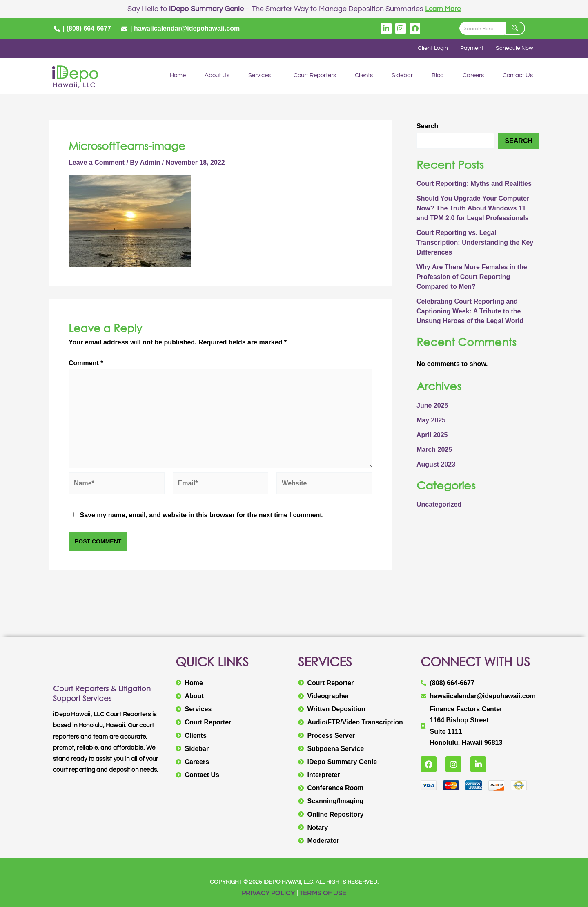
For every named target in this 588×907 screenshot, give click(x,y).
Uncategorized (439, 505)
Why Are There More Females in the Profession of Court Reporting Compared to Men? (472, 277)
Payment (470, 48)
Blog (438, 76)
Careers (473, 76)
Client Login (430, 48)
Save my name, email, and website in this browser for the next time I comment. (202, 515)
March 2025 (434, 450)
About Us (217, 76)
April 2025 (432, 435)
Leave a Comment (97, 162)
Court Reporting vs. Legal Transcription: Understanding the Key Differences (475, 243)
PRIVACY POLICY (268, 893)
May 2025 (431, 420)
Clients (364, 76)
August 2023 (436, 464)
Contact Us (518, 76)
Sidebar (402, 76)
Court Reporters (315, 76)
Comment (86, 363)
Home (178, 76)
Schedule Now (514, 48)
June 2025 (432, 405)
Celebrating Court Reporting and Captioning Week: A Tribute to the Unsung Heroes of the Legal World (470, 312)
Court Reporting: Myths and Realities (474, 184)
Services (259, 76)
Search (427, 126)
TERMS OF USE (323, 893)
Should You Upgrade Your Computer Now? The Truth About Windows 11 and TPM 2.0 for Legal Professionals (473, 209)
